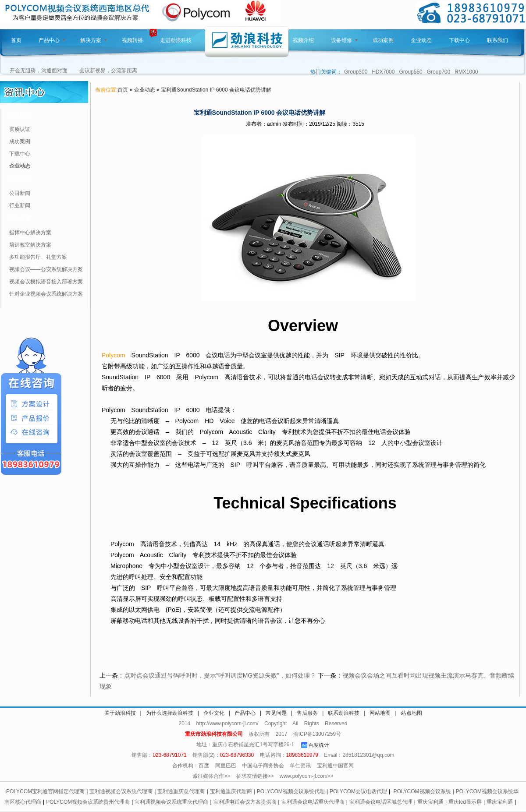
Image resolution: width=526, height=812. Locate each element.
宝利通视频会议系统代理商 (121, 791)
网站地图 (380, 713)
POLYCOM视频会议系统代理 (291, 791)
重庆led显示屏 (465, 802)
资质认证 (20, 129)
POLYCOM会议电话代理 (358, 791)
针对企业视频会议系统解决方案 (46, 294)
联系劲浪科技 (344, 713)
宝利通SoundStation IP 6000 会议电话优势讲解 (216, 90)
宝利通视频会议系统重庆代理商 (171, 802)
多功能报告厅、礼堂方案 (38, 257)
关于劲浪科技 (120, 713)
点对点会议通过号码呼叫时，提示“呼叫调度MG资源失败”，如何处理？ (220, 675)
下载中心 (459, 40)
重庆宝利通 (430, 802)
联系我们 (498, 40)
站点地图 (412, 713)
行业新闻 (20, 205)
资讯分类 (19, 115)
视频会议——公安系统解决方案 (46, 269)
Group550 (410, 72)
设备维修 (345, 40)
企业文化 (214, 713)
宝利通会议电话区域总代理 (381, 802)
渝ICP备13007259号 (317, 734)
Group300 (356, 72)
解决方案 (94, 40)
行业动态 (19, 179)
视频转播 (132, 40)
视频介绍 (303, 40)
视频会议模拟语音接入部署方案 (46, 282)
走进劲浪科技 (176, 40)
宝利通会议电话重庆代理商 (313, 802)
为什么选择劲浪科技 (170, 713)
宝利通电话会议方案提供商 (245, 802)
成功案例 (383, 40)
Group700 (439, 72)
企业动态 (421, 40)
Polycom (114, 355)
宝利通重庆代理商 (231, 791)
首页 (16, 40)
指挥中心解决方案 (30, 233)
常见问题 (276, 713)
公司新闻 (20, 193)
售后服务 (307, 713)
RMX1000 (466, 72)
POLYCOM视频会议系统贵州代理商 (88, 802)
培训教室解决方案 (30, 245)
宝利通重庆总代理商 (181, 791)
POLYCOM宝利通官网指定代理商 (45, 791)
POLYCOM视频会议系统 (422, 791)
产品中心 (52, 40)
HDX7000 (383, 72)
